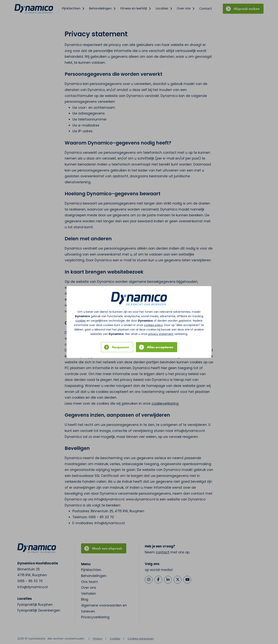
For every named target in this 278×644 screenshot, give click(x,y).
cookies (81, 321)
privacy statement (161, 334)
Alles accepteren (160, 347)
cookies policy (153, 325)
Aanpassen (120, 347)
